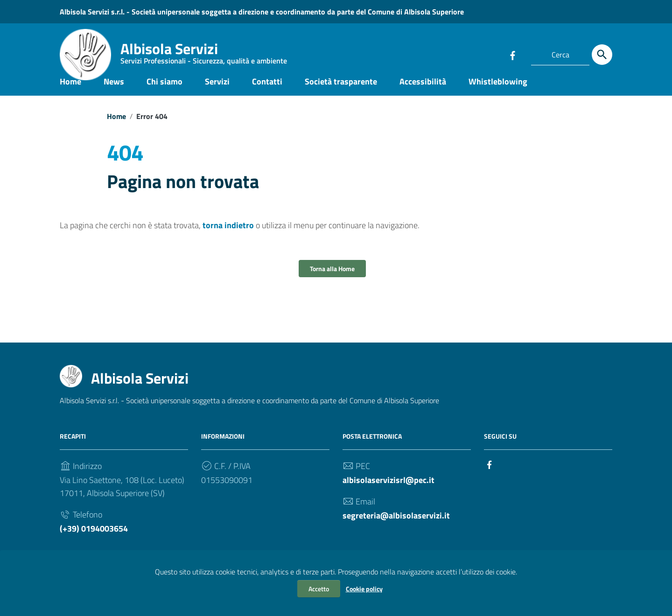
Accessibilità (423, 90)
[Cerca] (602, 55)
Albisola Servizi (204, 54)
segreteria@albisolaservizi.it (396, 525)
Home (70, 90)
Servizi (217, 90)
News (114, 90)
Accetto (319, 589)
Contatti (267, 90)
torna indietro (228, 234)
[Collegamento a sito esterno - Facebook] (512, 55)
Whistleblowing (498, 90)
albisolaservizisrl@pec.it (388, 489)
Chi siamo (164, 90)
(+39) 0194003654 (94, 538)
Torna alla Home (332, 278)
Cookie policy (364, 589)
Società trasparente (341, 90)
